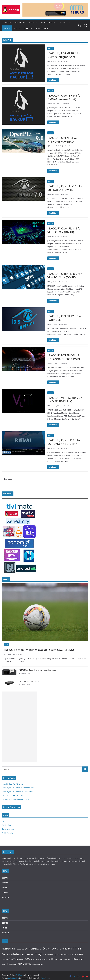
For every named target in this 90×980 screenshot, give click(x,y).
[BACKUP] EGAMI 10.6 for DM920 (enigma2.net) (64, 55)
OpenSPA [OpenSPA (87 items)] (5, 959)
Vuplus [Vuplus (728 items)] (27, 964)
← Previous (7, 479)
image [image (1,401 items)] (38, 954)
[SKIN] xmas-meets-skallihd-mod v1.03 (17, 799)
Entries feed (7, 825)
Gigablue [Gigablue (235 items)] (22, 954)
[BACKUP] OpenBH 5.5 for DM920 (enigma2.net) (65, 97)
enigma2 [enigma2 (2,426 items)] (75, 948)
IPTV (16, 28)
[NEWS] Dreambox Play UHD (30, 681)
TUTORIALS (63, 23)
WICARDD (6, 898)
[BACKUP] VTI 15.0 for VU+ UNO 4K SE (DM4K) (65, 399)
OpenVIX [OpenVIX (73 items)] (22, 959)
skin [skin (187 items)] (42, 959)
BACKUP (7, 28)
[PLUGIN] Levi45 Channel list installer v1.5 (18, 792)
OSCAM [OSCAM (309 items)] (29, 959)
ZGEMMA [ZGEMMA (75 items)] (40, 964)
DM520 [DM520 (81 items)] (18, 949)
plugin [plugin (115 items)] (37, 959)
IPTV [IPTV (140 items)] (45, 955)
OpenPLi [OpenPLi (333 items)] (78, 954)
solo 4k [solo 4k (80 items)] (60, 959)
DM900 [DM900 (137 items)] (28, 949)
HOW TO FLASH (42, 28)
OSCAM (5, 883)
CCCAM (5, 878)
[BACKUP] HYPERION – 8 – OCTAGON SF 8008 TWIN (64, 357)
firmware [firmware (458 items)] (7, 954)
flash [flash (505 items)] (15, 954)
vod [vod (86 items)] (13, 964)
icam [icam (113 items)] (32, 955)
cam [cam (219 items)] (7, 949)
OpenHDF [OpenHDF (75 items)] (71, 955)
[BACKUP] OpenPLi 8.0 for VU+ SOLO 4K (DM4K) (65, 275)
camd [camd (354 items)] (12, 949)
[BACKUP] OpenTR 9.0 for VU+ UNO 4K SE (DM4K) (64, 442)
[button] (10, 23)
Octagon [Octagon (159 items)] (55, 955)
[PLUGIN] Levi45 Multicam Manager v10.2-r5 (19, 788)
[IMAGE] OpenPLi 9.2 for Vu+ (13, 784)
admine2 (66, 61)
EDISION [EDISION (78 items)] (59, 949)
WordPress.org (8, 833)
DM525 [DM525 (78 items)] (22, 949)
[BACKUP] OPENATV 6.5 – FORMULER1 (64, 318)
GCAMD (5, 893)
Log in (4, 821)
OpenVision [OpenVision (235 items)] (14, 959)
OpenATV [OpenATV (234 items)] (63, 954)
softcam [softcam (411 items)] (53, 959)
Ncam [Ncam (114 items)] (49, 955)
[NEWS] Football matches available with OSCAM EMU (39, 650)
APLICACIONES (47, 23)
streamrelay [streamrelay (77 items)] (66, 959)
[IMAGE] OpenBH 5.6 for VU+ (13, 796)
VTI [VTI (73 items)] (16, 964)
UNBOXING (28, 28)
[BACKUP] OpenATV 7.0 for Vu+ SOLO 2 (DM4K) (65, 188)
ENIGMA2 (18, 23)
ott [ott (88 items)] (34, 959)
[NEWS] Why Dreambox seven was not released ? (38, 670)
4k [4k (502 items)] (3, 949)
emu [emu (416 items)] (65, 949)
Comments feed (8, 829)
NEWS (6, 23)
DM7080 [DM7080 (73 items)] (40, 949)
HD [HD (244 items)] (28, 954)
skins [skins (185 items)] (46, 959)
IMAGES (31, 23)
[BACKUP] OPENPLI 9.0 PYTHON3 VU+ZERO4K (62, 139)
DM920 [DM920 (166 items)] (34, 949)
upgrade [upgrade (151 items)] (5, 964)
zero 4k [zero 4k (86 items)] (34, 964)
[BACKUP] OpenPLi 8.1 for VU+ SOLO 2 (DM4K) (65, 230)
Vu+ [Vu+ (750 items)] (20, 964)
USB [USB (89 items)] (10, 964)
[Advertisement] (19, 727)
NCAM (4, 888)
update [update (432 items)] (80, 959)
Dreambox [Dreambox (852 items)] (50, 948)
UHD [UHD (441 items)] (73, 959)
